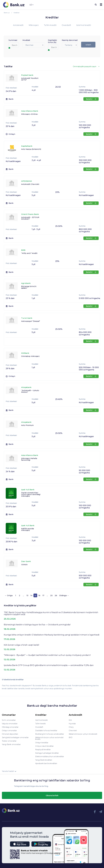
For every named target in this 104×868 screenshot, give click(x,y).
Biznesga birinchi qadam (29, 287)
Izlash (88, 45)
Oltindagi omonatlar (10, 727)
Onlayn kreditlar (42, 743)
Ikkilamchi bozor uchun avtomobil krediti (49, 738)
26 (56, 595)
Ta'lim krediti (50, 25)
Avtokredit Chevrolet (30, 184)
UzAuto (24, 565)
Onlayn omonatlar (9, 731)
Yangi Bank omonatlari (11, 744)
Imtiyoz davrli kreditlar (44, 746)
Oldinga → (64, 595)
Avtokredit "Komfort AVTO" (30, 79)
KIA (70, 720)
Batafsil (91, 99)
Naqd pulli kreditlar (43, 750)
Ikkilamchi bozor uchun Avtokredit (83, 734)
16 (39, 595)
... (23, 595)
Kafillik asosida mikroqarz (28, 529)
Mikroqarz (34, 25)
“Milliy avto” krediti (29, 253)
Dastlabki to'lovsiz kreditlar (46, 731)
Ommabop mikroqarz (30, 356)
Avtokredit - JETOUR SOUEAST (30, 218)
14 (31, 595)
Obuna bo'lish (52, 795)
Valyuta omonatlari (10, 724)
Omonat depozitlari (10, 734)
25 (51, 595)
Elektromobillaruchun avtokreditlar (50, 757)
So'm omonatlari (9, 720)
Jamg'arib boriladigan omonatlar (15, 737)
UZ (31, 5)
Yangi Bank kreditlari (44, 760)
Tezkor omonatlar (9, 741)
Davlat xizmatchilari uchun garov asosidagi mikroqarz (31, 494)
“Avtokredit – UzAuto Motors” (30, 391)
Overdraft (66, 25)
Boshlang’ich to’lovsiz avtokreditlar (50, 734)
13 (27, 595)
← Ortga (9, 595)
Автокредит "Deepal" (31, 321)
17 (43, 595)
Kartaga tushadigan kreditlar (47, 753)
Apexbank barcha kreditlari (46, 763)
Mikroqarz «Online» (30, 114)
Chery (71, 727)
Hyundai (72, 724)
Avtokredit (18, 25)
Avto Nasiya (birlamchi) (31, 149)
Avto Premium (27, 425)
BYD (71, 737)
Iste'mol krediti (84, 25)
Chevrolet (73, 731)
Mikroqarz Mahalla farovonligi (29, 459)
